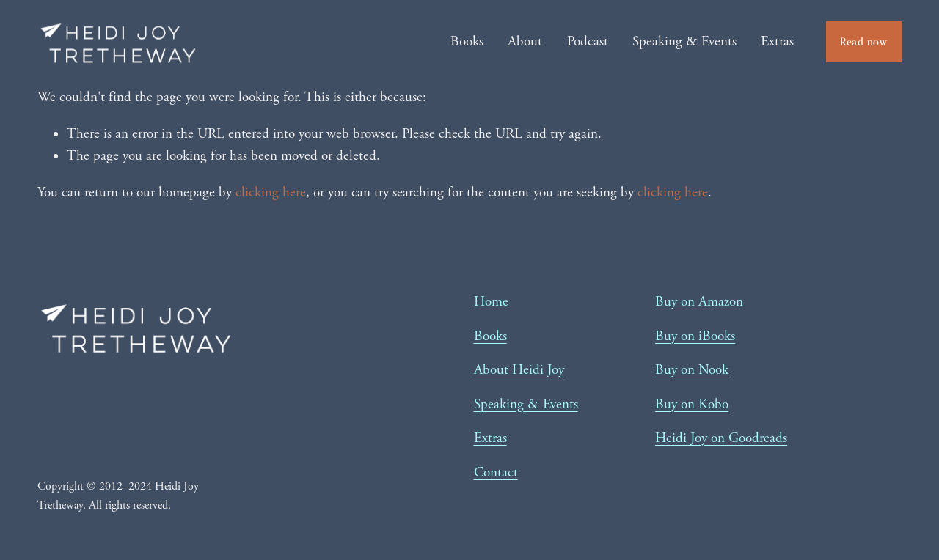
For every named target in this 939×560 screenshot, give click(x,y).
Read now (864, 41)
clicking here (271, 193)
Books (467, 42)
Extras (777, 42)
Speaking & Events (684, 42)
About (525, 42)
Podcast (588, 42)
